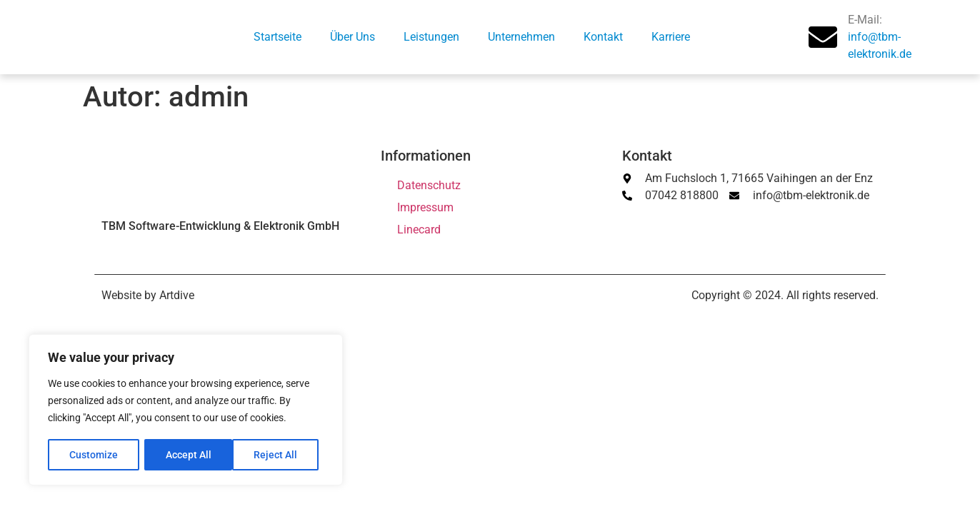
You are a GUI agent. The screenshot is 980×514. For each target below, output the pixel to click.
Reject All (187, 455)
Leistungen (431, 37)
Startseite (277, 37)
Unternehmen (521, 37)
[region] (186, 410)
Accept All (280, 455)
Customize (94, 455)
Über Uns (352, 37)
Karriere (671, 37)
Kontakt (603, 37)
